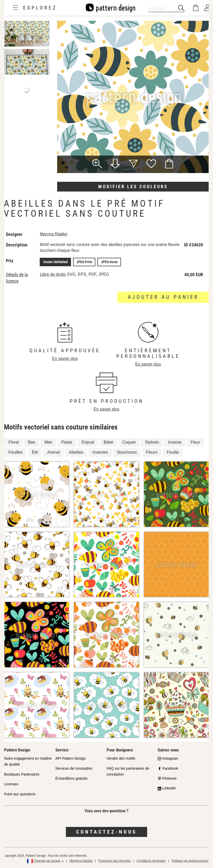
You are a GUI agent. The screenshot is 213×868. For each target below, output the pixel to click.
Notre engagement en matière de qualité (28, 761)
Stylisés (152, 442)
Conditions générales (151, 861)
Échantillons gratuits (71, 778)
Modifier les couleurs (133, 187)
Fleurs (152, 452)
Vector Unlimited (55, 262)
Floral (14, 442)
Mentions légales (81, 861)
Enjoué (88, 442)
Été (35, 452)
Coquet (129, 442)
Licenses (11, 784)
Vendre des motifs (121, 758)
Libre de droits (53, 274)
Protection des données (115, 861)
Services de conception (74, 768)
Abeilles (76, 452)
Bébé (108, 442)
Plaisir (67, 442)
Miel (48, 442)
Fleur (195, 442)
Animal (53, 452)
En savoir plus (65, 358)
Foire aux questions (20, 794)
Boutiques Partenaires (22, 774)
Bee (32, 442)
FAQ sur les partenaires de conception (128, 771)
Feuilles (16, 452)
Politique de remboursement (191, 861)
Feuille (173, 452)
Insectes (100, 452)
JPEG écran (108, 262)
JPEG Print (83, 262)
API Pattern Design (71, 758)
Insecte (175, 442)
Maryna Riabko (54, 234)
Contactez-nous (106, 832)
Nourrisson (127, 452)
